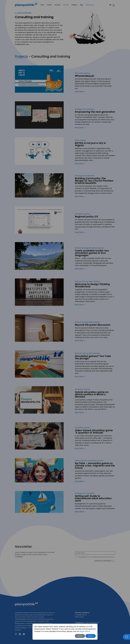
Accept (91, 636)
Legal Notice (85, 631)
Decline (80, 636)
